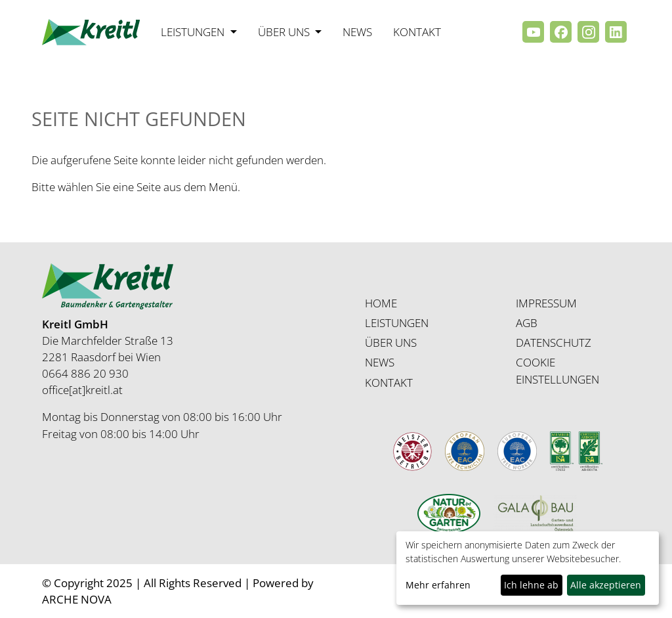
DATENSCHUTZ (554, 342)
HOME (381, 303)
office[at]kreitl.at (82, 390)
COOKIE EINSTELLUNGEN (557, 370)
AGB (527, 323)
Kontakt (417, 32)
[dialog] (528, 568)
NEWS (380, 362)
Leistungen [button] (194, 32)
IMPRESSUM (546, 303)
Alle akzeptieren (606, 585)
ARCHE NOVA (77, 599)
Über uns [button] (285, 32)
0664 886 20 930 (85, 373)
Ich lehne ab (531, 585)
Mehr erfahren (438, 585)
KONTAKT (389, 383)
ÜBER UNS (391, 342)
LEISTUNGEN (397, 323)
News (357, 32)
